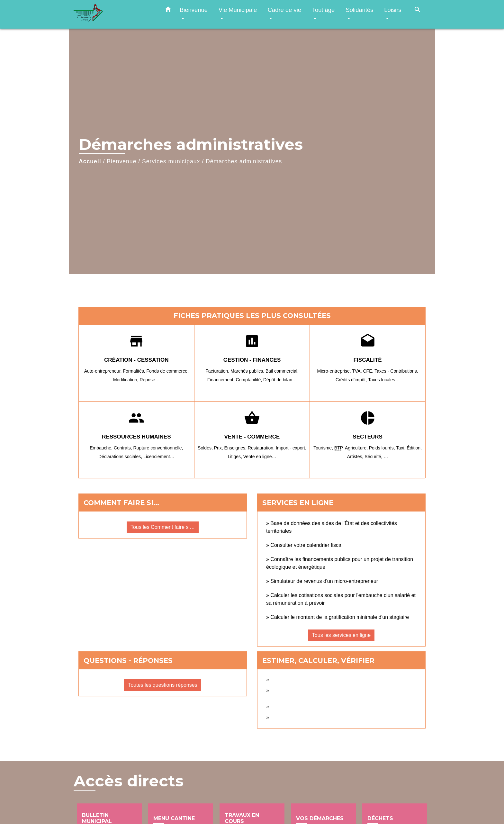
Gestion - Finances (252, 360)
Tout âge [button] (324, 10)
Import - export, (291, 448)
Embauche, (102, 448)
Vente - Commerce (252, 437)
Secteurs (368, 437)
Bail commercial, (282, 371)
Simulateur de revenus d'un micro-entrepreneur (324, 581)
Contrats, (124, 448)
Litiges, (235, 457)
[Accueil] (114, 14)
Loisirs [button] (393, 10)
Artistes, (356, 457)
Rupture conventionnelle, (158, 448)
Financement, (222, 380)
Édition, (414, 448)
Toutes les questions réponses (162, 685)
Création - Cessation (136, 360)
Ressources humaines (136, 437)
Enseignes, (236, 448)
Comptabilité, (249, 380)
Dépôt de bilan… (280, 380)
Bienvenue (122, 161)
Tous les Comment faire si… (163, 527)
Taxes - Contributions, (396, 371)
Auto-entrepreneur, (104, 371)
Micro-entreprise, (335, 371)
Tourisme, (324, 448)
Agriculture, (357, 448)
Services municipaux (171, 161)
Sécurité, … (376, 457)
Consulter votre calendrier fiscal (306, 545)
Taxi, (402, 448)
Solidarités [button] (359, 10)
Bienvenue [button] (194, 10)
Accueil (90, 161)
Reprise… (149, 380)
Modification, (126, 380)
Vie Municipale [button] (238, 10)
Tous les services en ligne (341, 635)
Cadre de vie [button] (284, 10)
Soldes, (206, 448)
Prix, (219, 448)
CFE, (369, 371)
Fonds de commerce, (167, 371)
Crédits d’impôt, (352, 380)
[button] (168, 11)
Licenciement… (159, 457)
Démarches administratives (244, 161)
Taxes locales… (384, 380)
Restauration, (262, 448)
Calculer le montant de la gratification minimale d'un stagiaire (340, 617)
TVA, (358, 371)
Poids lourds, (383, 448)
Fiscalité (368, 360)
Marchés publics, (248, 371)
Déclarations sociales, (121, 457)
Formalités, (135, 371)
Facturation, (218, 371)
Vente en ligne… (260, 457)
